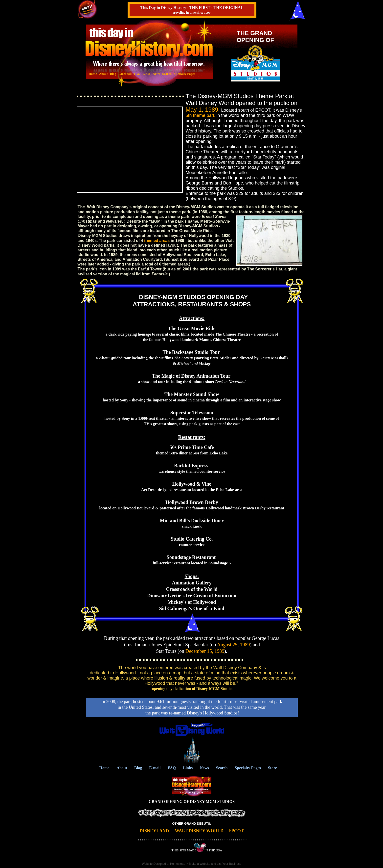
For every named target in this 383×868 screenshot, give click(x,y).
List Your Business (229, 864)
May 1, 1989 (202, 110)
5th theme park (201, 115)
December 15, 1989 (205, 651)
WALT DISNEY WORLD (199, 831)
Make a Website (200, 864)
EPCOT (236, 831)
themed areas (157, 241)
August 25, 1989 (234, 645)
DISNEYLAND (154, 831)
